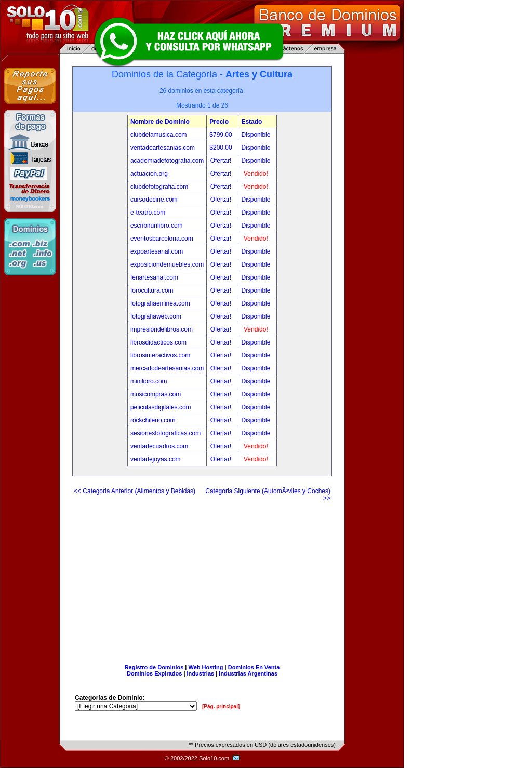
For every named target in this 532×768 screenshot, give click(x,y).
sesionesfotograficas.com (165, 433)
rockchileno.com (153, 420)
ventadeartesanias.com (163, 148)
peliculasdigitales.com (161, 407)
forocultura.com (152, 290)
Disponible (256, 135)
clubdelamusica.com (159, 135)
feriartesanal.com (154, 277)
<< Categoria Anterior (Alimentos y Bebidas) (135, 491)
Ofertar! (222, 161)
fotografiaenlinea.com (160, 303)
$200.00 (222, 148)
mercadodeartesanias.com (167, 368)
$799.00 (222, 135)
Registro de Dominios (154, 667)
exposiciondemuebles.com (167, 264)
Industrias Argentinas (248, 673)
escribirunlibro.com (157, 226)
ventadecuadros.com (159, 446)
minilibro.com (149, 381)
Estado (251, 122)
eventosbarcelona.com (162, 239)
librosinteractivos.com (160, 355)
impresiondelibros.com (162, 329)
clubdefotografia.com (159, 187)
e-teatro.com (148, 213)
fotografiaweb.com (156, 316)
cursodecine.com (154, 200)
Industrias (201, 673)
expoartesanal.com (157, 251)
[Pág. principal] (221, 706)
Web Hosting (206, 667)
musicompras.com (156, 394)
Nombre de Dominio (160, 122)
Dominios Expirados (154, 673)
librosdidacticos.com (158, 342)
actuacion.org (149, 174)
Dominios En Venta (254, 667)
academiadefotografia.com (167, 161)
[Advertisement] (202, 579)
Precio (219, 122)
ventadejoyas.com (156, 459)
